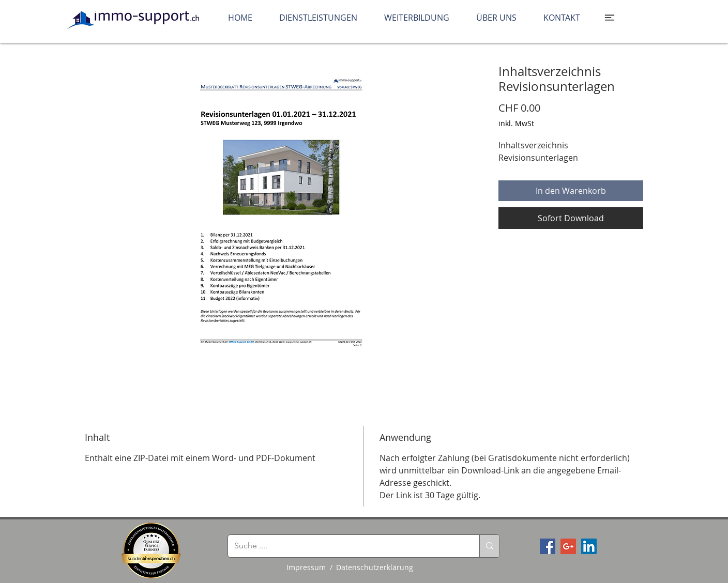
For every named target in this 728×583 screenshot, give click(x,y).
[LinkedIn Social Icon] (589, 546)
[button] (610, 18)
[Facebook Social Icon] (548, 546)
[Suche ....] (346, 546)
